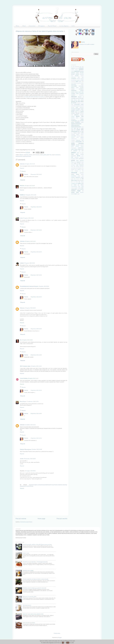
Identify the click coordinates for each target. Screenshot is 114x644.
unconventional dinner (76, 186)
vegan (82, 188)
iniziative (77, 122)
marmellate (74, 136)
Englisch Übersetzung (25, 449)
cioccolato (74, 86)
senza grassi (75, 174)
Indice (73, 26)
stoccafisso (74, 176)
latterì (72, 130)
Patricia (26, 174)
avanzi (77, 73)
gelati (45, 155)
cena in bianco (74, 83)
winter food (75, 192)
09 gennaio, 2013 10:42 (36, 174)
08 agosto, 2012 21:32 (30, 241)
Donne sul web (76, 101)
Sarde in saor (26, 553)
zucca (72, 194)
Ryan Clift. (73, 167)
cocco (77, 88)
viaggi (79, 191)
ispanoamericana (27, 156)
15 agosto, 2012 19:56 (30, 263)
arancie (73, 71)
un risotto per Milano (77, 185)
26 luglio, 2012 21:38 (30, 186)
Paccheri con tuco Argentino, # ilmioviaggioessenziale (35, 562)
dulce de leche (36, 155)
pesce (73, 152)
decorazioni (81, 95)
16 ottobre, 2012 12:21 (30, 425)
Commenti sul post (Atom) (26, 522)
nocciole (78, 145)
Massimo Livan (75, 137)
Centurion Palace (80, 83)
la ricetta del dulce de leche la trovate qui (34, 97)
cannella (78, 79)
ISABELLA (23, 195)
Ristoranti (81, 165)
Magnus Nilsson (80, 134)
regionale (79, 162)
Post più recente (21, 519)
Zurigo (78, 194)
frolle (83, 110)
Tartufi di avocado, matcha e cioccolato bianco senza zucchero (37, 544)
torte (79, 183)
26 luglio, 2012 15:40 (30, 164)
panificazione (81, 148)
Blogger (60, 637)
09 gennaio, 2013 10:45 (36, 355)
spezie (82, 174)
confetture (81, 89)
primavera (81, 159)
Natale (73, 145)
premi (77, 159)
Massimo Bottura (80, 136)
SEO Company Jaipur (25, 366)
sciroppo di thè (79, 171)
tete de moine (75, 182)
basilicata (82, 74)
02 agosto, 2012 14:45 (31, 195)
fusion (79, 112)
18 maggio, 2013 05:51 (30, 471)
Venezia (82, 189)
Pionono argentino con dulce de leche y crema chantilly (36, 579)
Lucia (21, 218)
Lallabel (22, 263)
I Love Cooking (24, 378)
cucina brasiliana (80, 93)
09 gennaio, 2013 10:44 (36, 297)
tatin (80, 179)
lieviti (81, 132)
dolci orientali (81, 100)
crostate (73, 93)
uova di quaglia (74, 188)
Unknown (22, 164)
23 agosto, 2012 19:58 (27, 340)
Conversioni (32, 26)
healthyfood (74, 121)
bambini (77, 74)
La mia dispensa (64, 26)
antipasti (81, 68)
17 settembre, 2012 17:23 (32, 401)
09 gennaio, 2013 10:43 (36, 230)
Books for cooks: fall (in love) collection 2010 (33, 614)
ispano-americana (56, 155)
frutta (73, 112)
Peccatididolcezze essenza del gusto (29, 286)
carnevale (73, 82)
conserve (74, 90)
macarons (73, 134)
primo (77, 161)
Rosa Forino (23, 401)
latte (75, 128)
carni (77, 82)
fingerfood (82, 107)
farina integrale (77, 106)
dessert (30, 155)
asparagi (82, 71)
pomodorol (73, 159)
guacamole (73, 119)
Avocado (82, 73)
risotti (77, 165)
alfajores (21, 155)
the (79, 182)
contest (82, 90)
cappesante (79, 80)
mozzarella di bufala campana (77, 142)
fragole (82, 109)
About (24, 26)
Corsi (76, 92)
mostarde (73, 142)
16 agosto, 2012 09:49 (44, 286)
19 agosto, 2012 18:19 (30, 308)
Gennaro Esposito (75, 113)
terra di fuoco (81, 180)
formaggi (73, 109)
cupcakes (73, 95)
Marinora (22, 186)
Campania (74, 79)
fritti (80, 110)
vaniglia (79, 188)
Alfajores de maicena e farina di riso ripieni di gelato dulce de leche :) (40, 31)
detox (77, 98)
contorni (73, 92)
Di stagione (41, 26)
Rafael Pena (74, 162)
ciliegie (82, 85)
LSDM (82, 133)
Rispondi (22, 168)
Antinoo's (77, 68)
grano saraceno (80, 118)
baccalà (73, 74)
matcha (82, 137)
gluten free (49, 155)
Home (17, 26)
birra (72, 76)
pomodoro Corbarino (79, 157)
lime (72, 133)
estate (42, 155)
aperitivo (81, 70)
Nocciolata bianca (27, 605)
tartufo (82, 177)
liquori (79, 133)
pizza (83, 156)
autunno (73, 73)
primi (73, 160)
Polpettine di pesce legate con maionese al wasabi (35, 588)
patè (79, 151)
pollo (72, 157)
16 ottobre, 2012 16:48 (37, 449)
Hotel (78, 121)
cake (83, 77)
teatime (76, 180)
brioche (82, 76)
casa (80, 82)
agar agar (82, 67)
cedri (83, 82)
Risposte (24, 171)
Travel (82, 183)
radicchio (82, 161)
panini (72, 149)
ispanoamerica (19, 156)
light (83, 131)
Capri (82, 80)
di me (80, 98)
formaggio (78, 109)
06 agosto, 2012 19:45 (28, 218)
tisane (77, 184)
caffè (79, 77)
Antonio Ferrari (74, 70)
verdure (73, 191)
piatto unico (75, 154)
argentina (26, 155)
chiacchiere (74, 85)
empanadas (77, 104)
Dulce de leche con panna (29, 623)
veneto (78, 189)
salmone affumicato (80, 167)
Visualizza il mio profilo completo (87, 44)
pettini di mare (80, 153)
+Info (68, 643)
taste (72, 179)
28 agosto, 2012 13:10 (36, 366)
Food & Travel (52, 26)
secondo (82, 173)
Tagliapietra (78, 177)
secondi (74, 173)
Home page (41, 519)
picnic (79, 156)
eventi (72, 106)
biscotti (77, 76)
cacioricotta (73, 77)
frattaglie (73, 110)
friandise (77, 110)
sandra (22, 459)
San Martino (74, 168)
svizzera (73, 177)
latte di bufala (80, 128)
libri (78, 131)
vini (83, 191)
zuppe (75, 194)
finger (77, 107)
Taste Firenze (76, 179)
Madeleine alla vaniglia (28, 570)
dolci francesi (74, 100)
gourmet (73, 118)
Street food (81, 176)
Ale (21, 340)
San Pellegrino (79, 168)
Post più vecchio (62, 519)
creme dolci (81, 92)
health (82, 119)
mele (83, 140)
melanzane (78, 140)
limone (75, 133)
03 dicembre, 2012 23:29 (30, 459)
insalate (82, 122)
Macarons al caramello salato (30, 597)
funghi (76, 112)
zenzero (82, 192)
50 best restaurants (75, 67)
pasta (79, 149)
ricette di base (77, 164)
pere (83, 151)
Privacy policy (57, 633)
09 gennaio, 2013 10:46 (36, 438)
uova (83, 186)
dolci (82, 98)
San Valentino (78, 170)
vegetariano (74, 189)
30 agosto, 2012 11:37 (33, 378)
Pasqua (76, 149)
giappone (77, 115)
